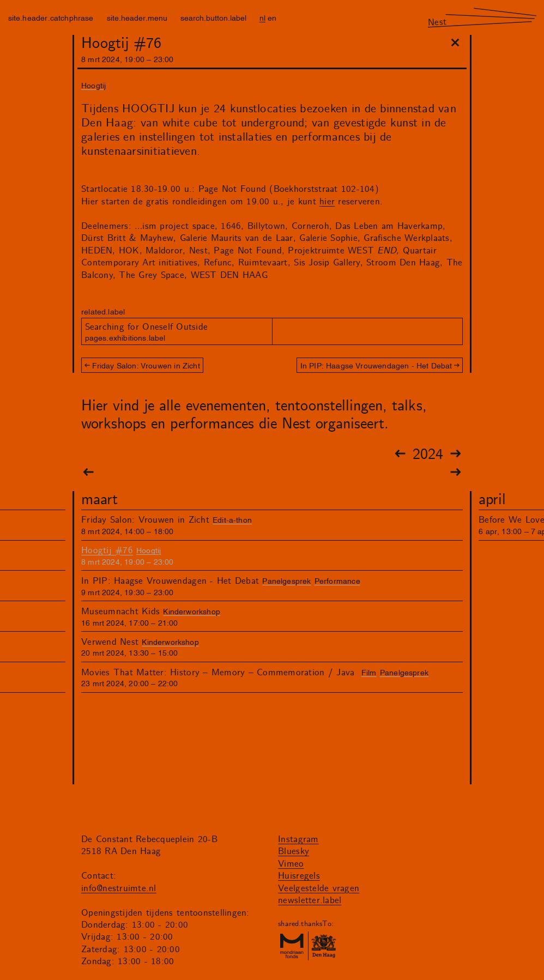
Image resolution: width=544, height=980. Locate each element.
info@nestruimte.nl (119, 888)
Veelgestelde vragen (319, 888)
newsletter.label (310, 900)
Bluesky (294, 851)
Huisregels (299, 876)
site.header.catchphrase (51, 17)
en (272, 17)
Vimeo (291, 864)
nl (262, 17)
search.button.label (213, 17)
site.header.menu (137, 17)
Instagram (298, 839)
